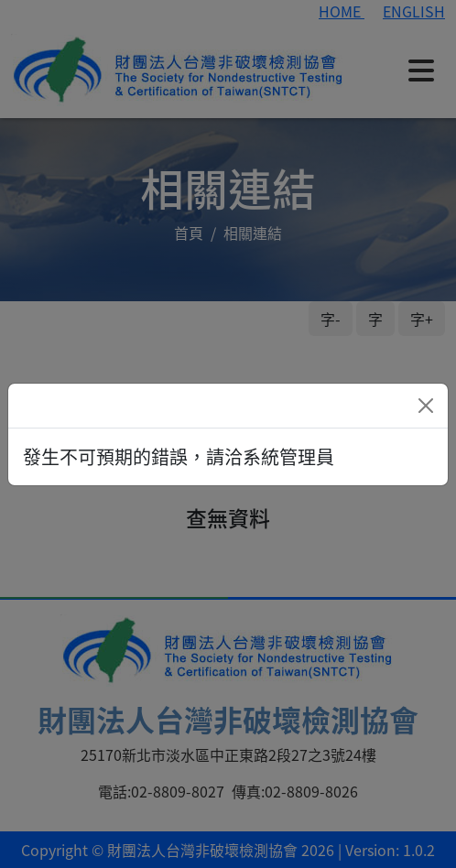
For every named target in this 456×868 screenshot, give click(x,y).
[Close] (426, 406)
